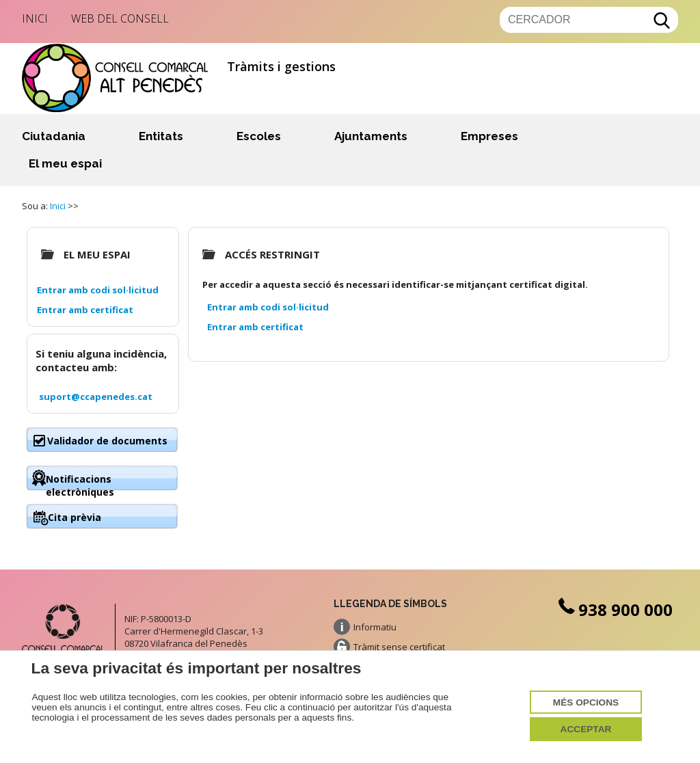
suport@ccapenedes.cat (96, 397)
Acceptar (586, 729)
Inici (35, 18)
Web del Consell (120, 18)
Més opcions (586, 702)
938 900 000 (614, 610)
